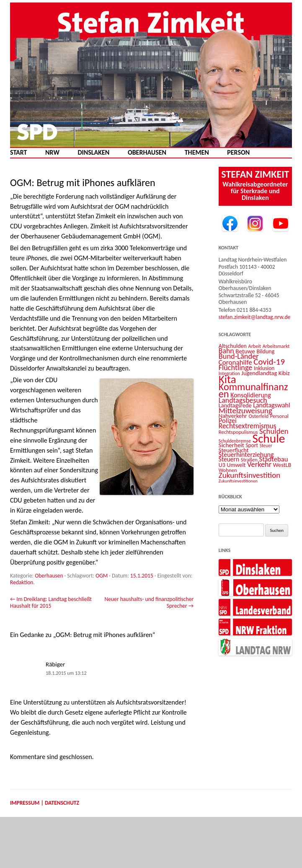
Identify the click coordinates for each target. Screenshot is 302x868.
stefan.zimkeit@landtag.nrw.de (255, 317)
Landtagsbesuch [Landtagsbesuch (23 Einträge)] (243, 400)
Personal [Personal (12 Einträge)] (279, 416)
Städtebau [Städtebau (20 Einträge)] (274, 459)
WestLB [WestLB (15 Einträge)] (282, 465)
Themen (197, 153)
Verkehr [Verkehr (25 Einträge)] (259, 464)
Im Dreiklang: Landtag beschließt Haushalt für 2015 (51, 602)
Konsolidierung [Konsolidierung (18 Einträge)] (251, 395)
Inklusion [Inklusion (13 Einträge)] (264, 368)
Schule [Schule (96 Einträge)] (268, 438)
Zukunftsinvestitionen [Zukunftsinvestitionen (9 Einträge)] (238, 481)
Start (18, 153)
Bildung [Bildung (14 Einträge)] (265, 351)
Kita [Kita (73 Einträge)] (227, 379)
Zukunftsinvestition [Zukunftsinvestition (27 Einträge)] (250, 475)
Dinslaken (93, 153)
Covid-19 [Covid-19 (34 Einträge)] (269, 362)
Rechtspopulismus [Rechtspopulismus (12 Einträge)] (238, 432)
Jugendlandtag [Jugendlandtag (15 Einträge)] (259, 373)
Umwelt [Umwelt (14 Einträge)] (236, 465)
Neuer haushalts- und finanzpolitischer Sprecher (149, 602)
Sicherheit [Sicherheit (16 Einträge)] (231, 445)
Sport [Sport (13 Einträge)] (252, 445)
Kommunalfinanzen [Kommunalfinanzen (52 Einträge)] (253, 390)
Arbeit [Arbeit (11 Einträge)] (255, 346)
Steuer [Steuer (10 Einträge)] (266, 446)
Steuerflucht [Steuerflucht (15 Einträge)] (234, 450)
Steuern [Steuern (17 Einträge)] (229, 459)
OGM (102, 576)
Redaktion (22, 582)
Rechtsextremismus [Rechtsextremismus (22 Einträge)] (248, 426)
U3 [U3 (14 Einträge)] (222, 465)
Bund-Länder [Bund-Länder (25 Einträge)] (239, 356)
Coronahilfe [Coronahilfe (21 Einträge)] (235, 362)
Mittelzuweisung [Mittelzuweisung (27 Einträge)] (245, 411)
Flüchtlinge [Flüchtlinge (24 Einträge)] (236, 368)
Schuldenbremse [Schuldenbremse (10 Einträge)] (235, 441)
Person (238, 153)
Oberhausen (147, 153)
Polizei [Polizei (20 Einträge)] (228, 420)
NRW (52, 153)
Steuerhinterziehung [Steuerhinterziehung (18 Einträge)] (246, 455)
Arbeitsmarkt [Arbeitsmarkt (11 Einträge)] (276, 346)
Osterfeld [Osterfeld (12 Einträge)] (258, 416)
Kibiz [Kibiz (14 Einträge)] (284, 373)
